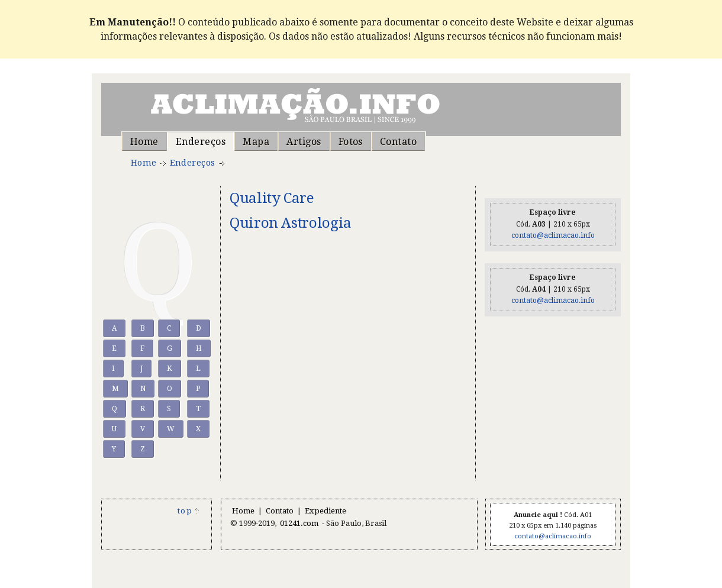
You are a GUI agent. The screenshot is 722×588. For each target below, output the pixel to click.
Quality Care (272, 198)
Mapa (256, 142)
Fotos (351, 142)
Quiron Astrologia (291, 223)
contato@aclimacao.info (553, 235)
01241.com (299, 523)
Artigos (304, 142)
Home (144, 142)
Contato (398, 142)
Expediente (325, 511)
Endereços (201, 142)
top (189, 511)
